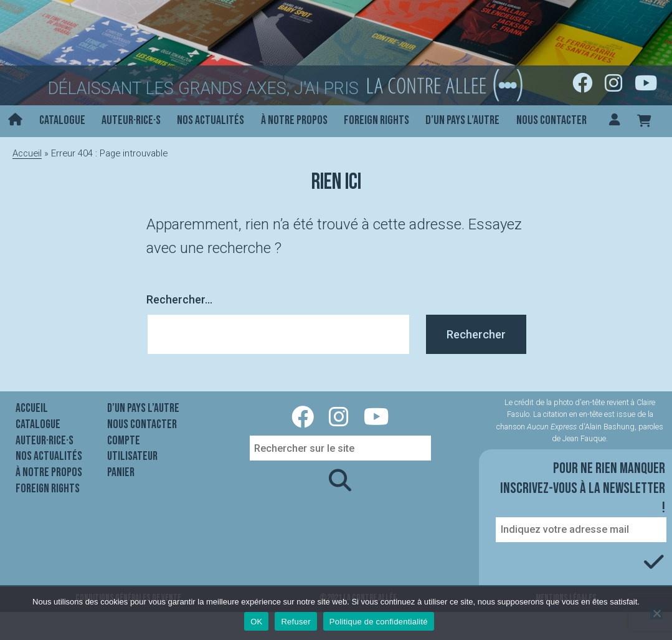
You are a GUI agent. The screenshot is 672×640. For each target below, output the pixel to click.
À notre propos (294, 120)
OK (256, 622)
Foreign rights (376, 120)
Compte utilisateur (132, 449)
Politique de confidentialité (379, 622)
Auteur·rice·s (131, 120)
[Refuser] (656, 613)
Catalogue (62, 120)
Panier (121, 472)
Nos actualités (211, 120)
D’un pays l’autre (462, 120)
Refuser (296, 622)
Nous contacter (551, 120)
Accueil (27, 153)
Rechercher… (179, 299)
